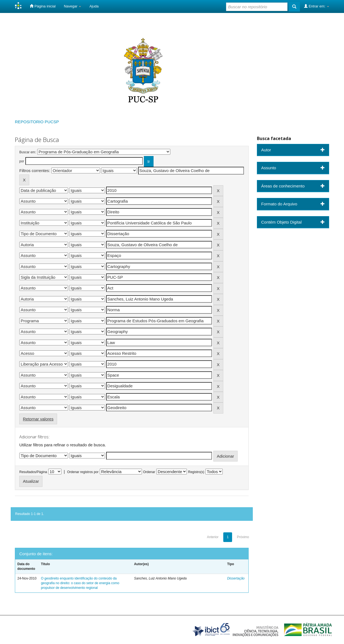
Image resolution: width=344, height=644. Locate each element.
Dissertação (236, 578)
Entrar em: (317, 6)
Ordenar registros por (83, 472)
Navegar (73, 6)
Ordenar (149, 472)
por (22, 161)
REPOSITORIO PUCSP (37, 122)
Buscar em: (28, 152)
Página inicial (43, 6)
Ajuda (94, 6)
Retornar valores (38, 419)
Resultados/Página (33, 472)
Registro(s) (196, 472)
